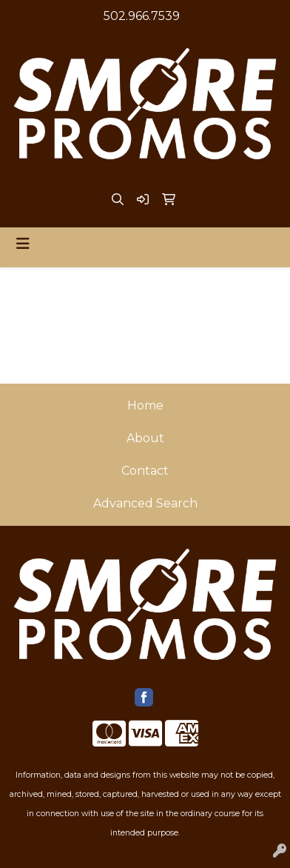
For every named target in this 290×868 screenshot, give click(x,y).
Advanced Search (145, 503)
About (145, 438)
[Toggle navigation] (23, 244)
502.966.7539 (142, 16)
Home (145, 405)
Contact (145, 471)
